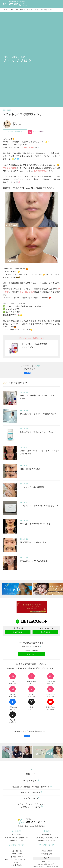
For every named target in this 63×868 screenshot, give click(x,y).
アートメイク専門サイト (31, 793)
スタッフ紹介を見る (15, 132)
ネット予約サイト (31, 781)
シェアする (27, 373)
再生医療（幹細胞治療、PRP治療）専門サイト (31, 787)
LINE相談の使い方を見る (31, 647)
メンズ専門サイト (31, 798)
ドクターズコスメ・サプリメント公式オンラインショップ (31, 806)
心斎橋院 (16, 831)
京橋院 (47, 831)
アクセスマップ (16, 845)
